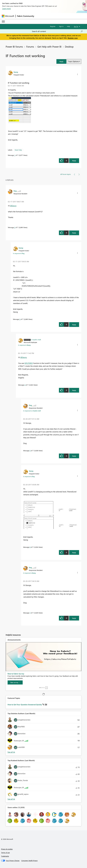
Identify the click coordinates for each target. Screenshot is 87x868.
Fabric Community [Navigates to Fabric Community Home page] (26, 16)
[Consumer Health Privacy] (29, 861)
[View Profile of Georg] (16, 72)
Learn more (7, 9)
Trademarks (5, 856)
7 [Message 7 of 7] (30, 613)
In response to (19, 253)
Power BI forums (14, 47)
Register (53, 26)
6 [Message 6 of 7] (30, 547)
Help (68, 26)
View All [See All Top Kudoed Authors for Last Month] (11, 799)
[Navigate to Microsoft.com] (8, 16)
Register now (73, 38)
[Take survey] (15, 682)
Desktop (69, 47)
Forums (30, 47)
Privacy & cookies (7, 849)
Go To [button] (76, 26)
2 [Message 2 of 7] (15, 227)
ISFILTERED (29, 363)
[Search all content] (57, 31)
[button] (61, 61)
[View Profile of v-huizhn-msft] (36, 340)
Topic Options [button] (73, 61)
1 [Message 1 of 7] (15, 155)
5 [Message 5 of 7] (30, 451)
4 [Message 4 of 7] (25, 385)
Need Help (18, 150)
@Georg (13, 206)
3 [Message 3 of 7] (20, 319)
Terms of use (5, 853)
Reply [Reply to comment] (74, 233)
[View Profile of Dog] (15, 191)
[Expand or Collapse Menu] (3, 22)
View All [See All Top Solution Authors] (11, 752)
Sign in (61, 26)
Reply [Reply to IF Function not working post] (74, 161)
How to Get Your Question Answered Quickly (25, 705)
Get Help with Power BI (49, 47)
